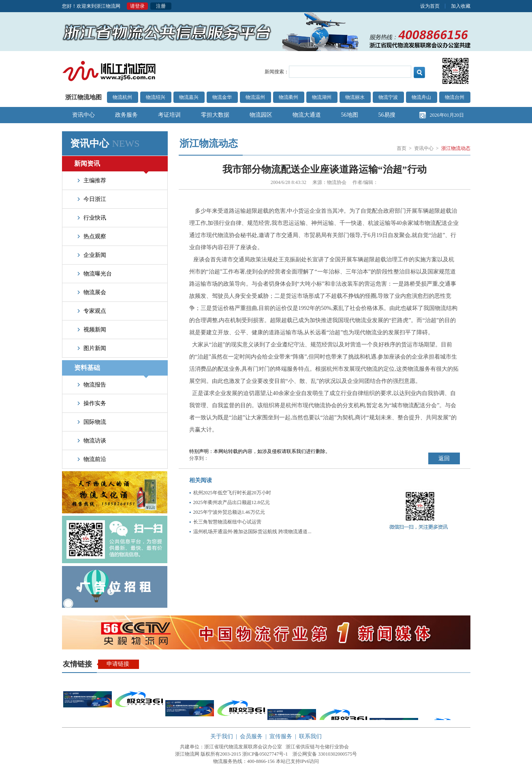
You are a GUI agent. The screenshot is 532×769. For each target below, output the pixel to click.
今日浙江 (95, 199)
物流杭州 (122, 97)
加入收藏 (461, 6)
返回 (444, 458)
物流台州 (455, 97)
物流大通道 (307, 115)
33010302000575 (335, 754)
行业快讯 (95, 218)
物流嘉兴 (189, 97)
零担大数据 (215, 115)
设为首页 (430, 6)
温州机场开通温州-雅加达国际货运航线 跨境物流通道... (252, 532)
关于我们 (222, 736)
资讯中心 (83, 115)
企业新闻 (95, 255)
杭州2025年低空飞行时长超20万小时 (232, 493)
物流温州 (255, 97)
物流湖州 (322, 97)
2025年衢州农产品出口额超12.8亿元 (232, 502)
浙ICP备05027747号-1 (265, 754)
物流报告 (95, 385)
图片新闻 (95, 348)
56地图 (350, 115)
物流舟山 (421, 97)
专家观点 (95, 311)
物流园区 (261, 115)
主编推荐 (95, 181)
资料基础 (111, 370)
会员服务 (251, 736)
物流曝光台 (98, 274)
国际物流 (95, 422)
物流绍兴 (156, 97)
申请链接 (118, 664)
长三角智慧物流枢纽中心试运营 (227, 522)
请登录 (137, 6)
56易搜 (387, 115)
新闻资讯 (111, 166)
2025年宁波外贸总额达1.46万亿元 (229, 512)
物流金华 (222, 97)
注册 (161, 6)
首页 (402, 148)
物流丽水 (355, 97)
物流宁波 (388, 97)
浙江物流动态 (456, 148)
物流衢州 (288, 97)
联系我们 (310, 736)
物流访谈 (95, 441)
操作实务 (95, 403)
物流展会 (95, 292)
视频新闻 (95, 330)
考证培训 (169, 115)
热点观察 (95, 236)
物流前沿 (95, 459)
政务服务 (126, 115)
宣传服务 (281, 736)
